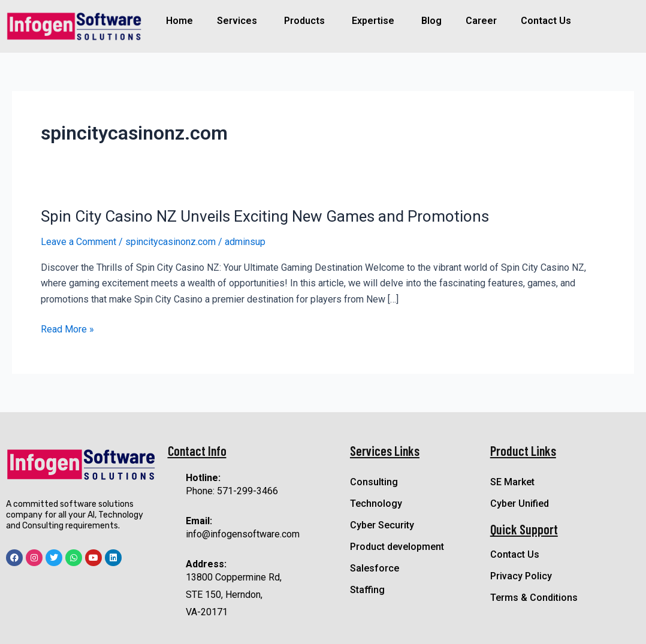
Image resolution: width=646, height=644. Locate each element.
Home (179, 21)
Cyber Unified (520, 504)
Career (481, 21)
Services (237, 21)
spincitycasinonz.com (170, 242)
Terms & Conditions (534, 598)
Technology (376, 504)
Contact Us (546, 21)
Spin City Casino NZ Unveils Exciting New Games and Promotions (265, 216)
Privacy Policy (521, 576)
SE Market (512, 482)
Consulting (374, 482)
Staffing (367, 590)
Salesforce (375, 568)
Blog (431, 21)
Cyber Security (382, 525)
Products (304, 21)
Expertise (373, 21)
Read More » (67, 329)
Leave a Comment (79, 242)
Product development (397, 547)
